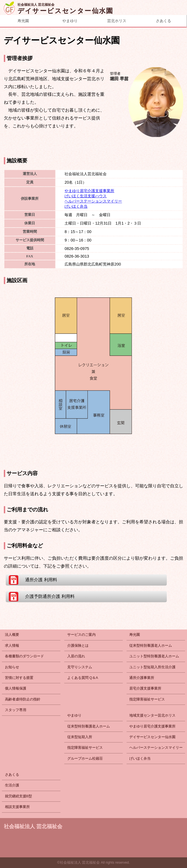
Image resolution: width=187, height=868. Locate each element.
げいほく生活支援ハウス (86, 196)
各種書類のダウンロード (24, 656)
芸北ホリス (117, 21)
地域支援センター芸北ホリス (152, 715)
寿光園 (23, 21)
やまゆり (70, 21)
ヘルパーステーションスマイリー (93, 201)
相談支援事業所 (17, 807)
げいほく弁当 (76, 206)
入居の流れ (76, 656)
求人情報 (12, 645)
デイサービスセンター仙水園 (152, 737)
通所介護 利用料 (41, 580)
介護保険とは (78, 645)
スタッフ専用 (16, 710)
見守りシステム (80, 667)
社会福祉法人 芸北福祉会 (33, 826)
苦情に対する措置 (19, 678)
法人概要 (12, 635)
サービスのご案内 (81, 635)
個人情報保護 (16, 688)
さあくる (12, 775)
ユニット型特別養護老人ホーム (154, 656)
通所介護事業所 (142, 678)
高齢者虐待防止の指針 (23, 699)
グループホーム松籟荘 (85, 758)
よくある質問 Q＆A (83, 678)
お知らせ (12, 667)
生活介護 (12, 785)
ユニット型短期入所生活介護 (152, 667)
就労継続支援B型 (19, 796)
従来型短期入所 (80, 737)
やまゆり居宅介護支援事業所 (89, 191)
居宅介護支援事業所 (145, 688)
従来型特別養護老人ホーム (151, 645)
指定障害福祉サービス (147, 699)
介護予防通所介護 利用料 (50, 596)
